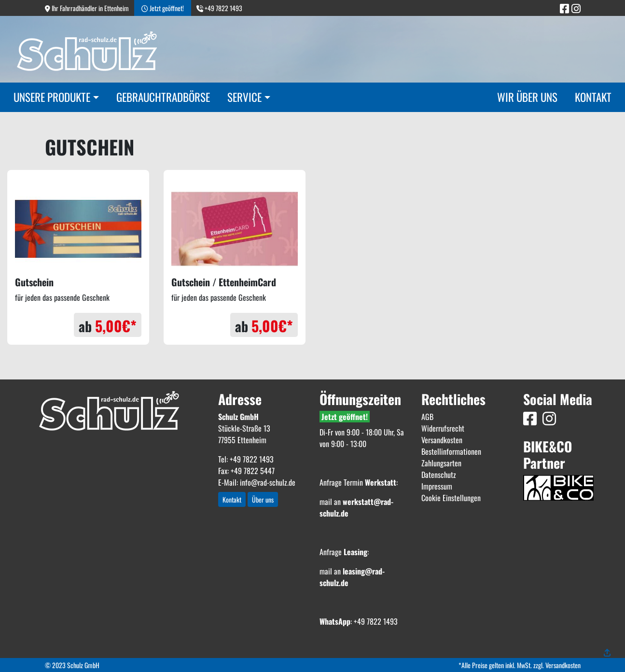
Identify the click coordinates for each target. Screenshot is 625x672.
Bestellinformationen (451, 451)
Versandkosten (442, 440)
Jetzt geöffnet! (345, 417)
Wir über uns (527, 97)
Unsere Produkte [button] (52, 97)
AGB (427, 417)
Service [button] (244, 97)
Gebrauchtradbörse (163, 97)
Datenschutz (439, 475)
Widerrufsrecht (443, 428)
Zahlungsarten (441, 463)
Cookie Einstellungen (451, 498)
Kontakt (593, 97)
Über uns (263, 499)
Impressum (437, 486)
